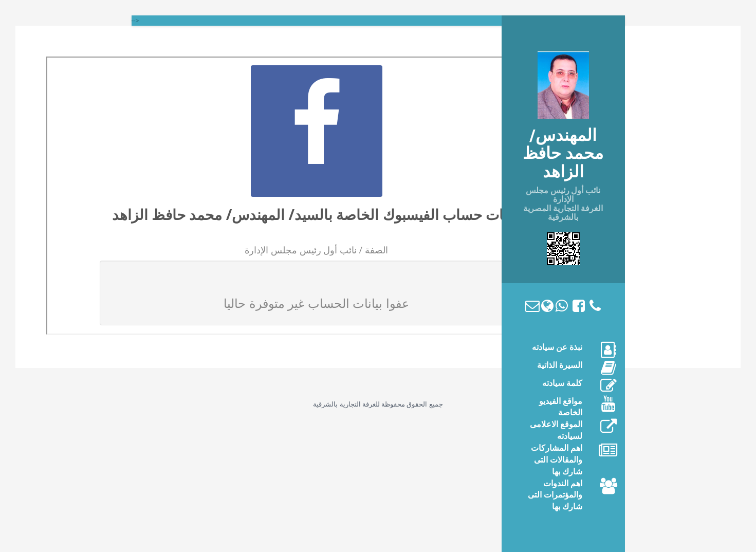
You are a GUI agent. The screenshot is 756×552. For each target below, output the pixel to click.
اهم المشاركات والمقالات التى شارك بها (557, 460)
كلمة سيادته (562, 383)
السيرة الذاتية (560, 365)
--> (135, 21)
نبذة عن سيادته (557, 347)
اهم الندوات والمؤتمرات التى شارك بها (555, 495)
